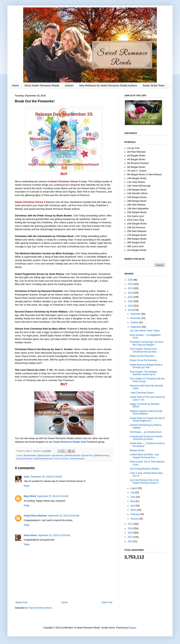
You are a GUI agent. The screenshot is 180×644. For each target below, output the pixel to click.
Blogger (132, 628)
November (136, 318)
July (133, 493)
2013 (131, 541)
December (136, 314)
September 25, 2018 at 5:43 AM (53, 496)
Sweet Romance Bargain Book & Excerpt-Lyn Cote (146, 366)
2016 (131, 528)
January (135, 519)
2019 (131, 306)
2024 (131, 284)
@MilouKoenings (102, 455)
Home (15, 85)
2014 (131, 537)
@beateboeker (30, 455)
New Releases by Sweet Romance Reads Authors (108, 85)
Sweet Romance (77, 459)
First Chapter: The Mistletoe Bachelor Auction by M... (144, 373)
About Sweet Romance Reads (42, 85)
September (136, 327)
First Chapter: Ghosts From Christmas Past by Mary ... (144, 350)
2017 (131, 524)
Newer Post (22, 602)
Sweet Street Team (153, 85)
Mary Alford (30, 496)
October (135, 322)
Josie (27, 477)
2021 (131, 297)
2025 (131, 280)
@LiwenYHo (87, 455)
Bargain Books (137, 450)
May (133, 501)
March (134, 510)
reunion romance (61, 459)
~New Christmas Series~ (142, 393)
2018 (131, 310)
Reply (27, 486)
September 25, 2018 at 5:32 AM (46, 477)
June (133, 497)
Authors (69, 85)
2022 (131, 293)
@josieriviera (58, 455)
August (134, 488)
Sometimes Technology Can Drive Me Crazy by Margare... (147, 343)
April (133, 506)
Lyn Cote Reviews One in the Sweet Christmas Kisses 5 (144, 481)
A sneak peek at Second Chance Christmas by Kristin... (146, 438)
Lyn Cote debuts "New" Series (145, 331)
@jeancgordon (44, 455)
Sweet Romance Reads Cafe (70, 442)
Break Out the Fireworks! (142, 356)
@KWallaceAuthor (72, 455)
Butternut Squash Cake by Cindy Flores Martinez (146, 412)
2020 (131, 301)
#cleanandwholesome (43, 459)
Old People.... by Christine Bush (146, 432)
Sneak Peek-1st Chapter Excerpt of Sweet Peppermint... (147, 419)
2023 (131, 288)
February (135, 514)
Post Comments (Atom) (40, 608)
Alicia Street (30, 535)
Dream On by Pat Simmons (143, 360)
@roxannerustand (24, 459)
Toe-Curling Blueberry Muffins (145, 469)
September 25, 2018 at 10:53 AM (54, 535)
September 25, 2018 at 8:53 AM (64, 516)
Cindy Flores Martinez (35, 516)
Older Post (107, 602)
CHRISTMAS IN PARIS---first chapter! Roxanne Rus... (144, 456)
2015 (131, 533)
